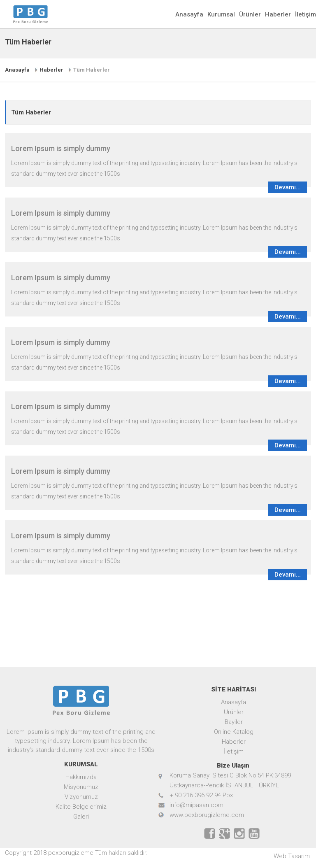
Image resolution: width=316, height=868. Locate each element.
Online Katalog (234, 732)
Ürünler (250, 14)
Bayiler (234, 722)
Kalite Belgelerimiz (81, 807)
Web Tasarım (292, 856)
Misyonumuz (81, 787)
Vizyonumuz (81, 797)
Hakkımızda (81, 777)
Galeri (81, 817)
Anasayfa (189, 14)
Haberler (278, 14)
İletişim (306, 14)
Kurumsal (221, 14)
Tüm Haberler (92, 70)
